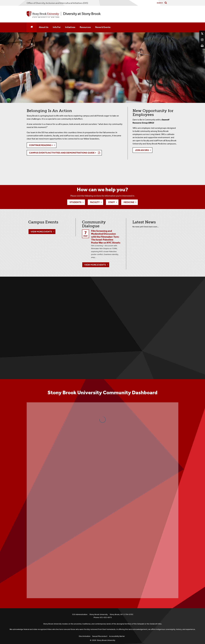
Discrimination (85, 636)
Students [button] (76, 202)
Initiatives (70, 27)
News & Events (103, 27)
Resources (85, 27)
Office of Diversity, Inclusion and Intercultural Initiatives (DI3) (57, 3)
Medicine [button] (129, 202)
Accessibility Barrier (117, 636)
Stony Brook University (106, 640)
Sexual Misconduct (100, 636)
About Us (44, 27)
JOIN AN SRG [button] (142, 150)
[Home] (32, 27)
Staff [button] (112, 202)
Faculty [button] (95, 202)
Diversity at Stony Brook (82, 14)
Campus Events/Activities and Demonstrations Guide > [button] (63, 153)
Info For (57, 27)
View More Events (41, 232)
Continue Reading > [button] (41, 145)
